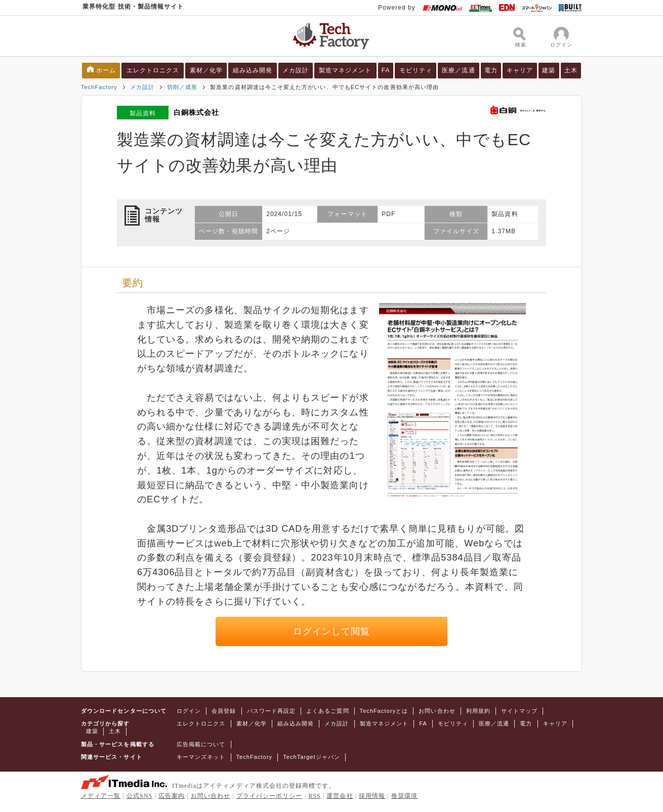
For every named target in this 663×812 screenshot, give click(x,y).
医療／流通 (458, 70)
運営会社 (340, 796)
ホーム (106, 70)
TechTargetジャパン (312, 757)
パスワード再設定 (272, 711)
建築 (549, 70)
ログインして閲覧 (332, 631)
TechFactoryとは (384, 711)
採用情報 (372, 796)
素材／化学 (206, 70)
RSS (315, 796)
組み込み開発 (253, 70)
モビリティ (416, 70)
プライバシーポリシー (270, 796)
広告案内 (172, 796)
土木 (571, 70)
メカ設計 (296, 70)
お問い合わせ (437, 711)
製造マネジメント (345, 70)
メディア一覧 (101, 796)
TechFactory (99, 87)
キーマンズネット (201, 757)
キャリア (520, 70)
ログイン (189, 711)
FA (386, 70)
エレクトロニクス (153, 70)
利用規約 (478, 711)
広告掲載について (201, 744)
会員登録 (224, 711)
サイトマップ (519, 711)
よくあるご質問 (327, 711)
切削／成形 (182, 87)
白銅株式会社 (196, 112)
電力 (491, 70)
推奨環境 (404, 796)
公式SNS (139, 796)
